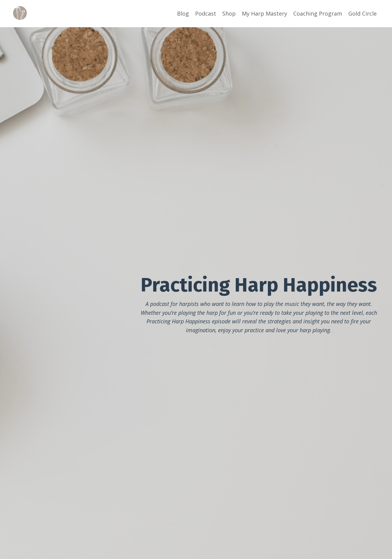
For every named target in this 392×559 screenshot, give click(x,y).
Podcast (206, 13)
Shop (229, 13)
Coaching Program (318, 13)
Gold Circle (362, 13)
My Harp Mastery (264, 13)
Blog (183, 13)
